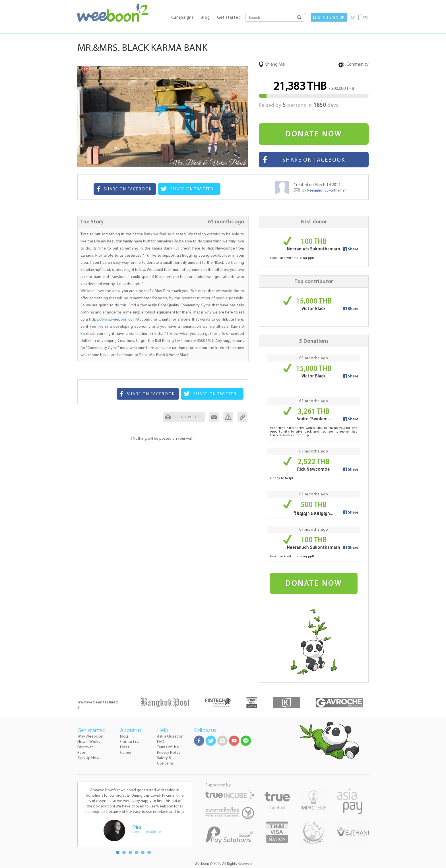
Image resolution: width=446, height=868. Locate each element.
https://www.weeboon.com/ (113, 320)
